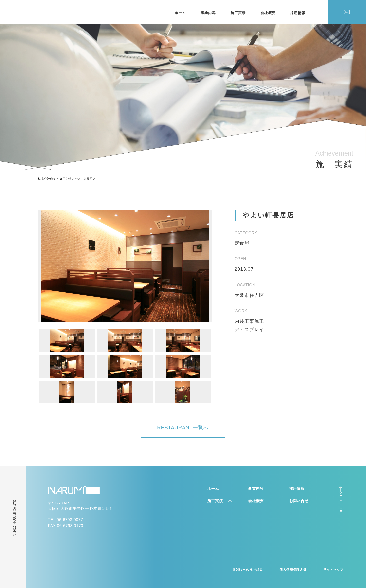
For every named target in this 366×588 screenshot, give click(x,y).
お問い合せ (299, 501)
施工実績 (238, 13)
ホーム (180, 13)
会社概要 (268, 13)
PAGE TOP (341, 504)
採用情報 (298, 13)
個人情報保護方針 (293, 570)
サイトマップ (333, 570)
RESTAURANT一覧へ (183, 428)
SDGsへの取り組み (248, 570)
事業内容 (208, 13)
